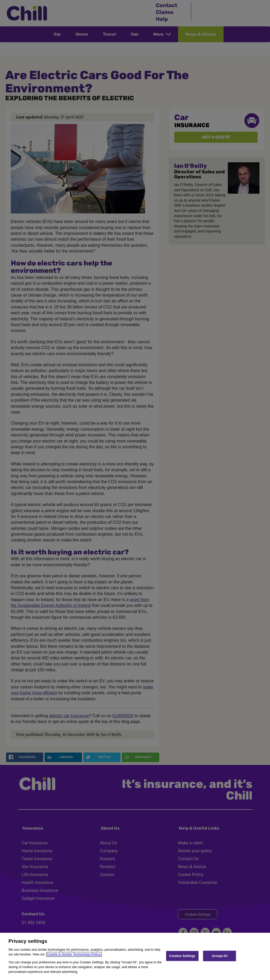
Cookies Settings (182, 956)
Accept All (220, 956)
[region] (135, 956)
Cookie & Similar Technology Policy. (74, 954)
